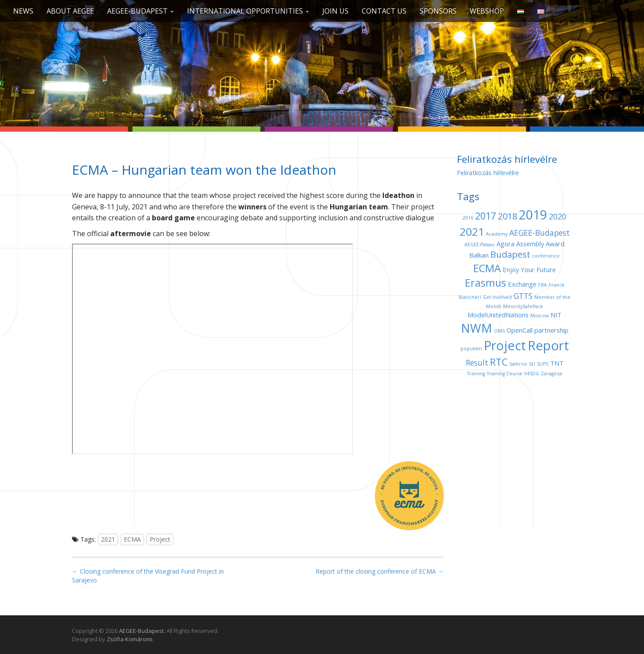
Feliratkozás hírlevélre (488, 173)
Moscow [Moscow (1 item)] (540, 316)
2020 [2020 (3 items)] (558, 216)
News (23, 11)
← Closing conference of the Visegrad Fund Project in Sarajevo (148, 576)
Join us (335, 11)
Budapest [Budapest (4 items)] (510, 254)
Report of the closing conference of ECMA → (380, 571)
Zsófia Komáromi (130, 639)
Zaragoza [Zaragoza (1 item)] (551, 374)
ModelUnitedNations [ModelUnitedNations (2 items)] (498, 315)
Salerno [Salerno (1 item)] (518, 364)
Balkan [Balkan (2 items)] (479, 255)
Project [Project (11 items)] (505, 345)
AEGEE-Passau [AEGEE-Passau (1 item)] (480, 244)
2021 (108, 539)
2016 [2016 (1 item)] (468, 218)
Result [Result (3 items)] (477, 363)
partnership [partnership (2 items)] (551, 330)
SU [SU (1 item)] (532, 364)
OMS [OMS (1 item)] (499, 331)
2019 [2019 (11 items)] (533, 214)
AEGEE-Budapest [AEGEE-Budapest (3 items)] (540, 233)
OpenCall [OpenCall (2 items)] (520, 330)
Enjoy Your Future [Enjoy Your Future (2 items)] (529, 270)
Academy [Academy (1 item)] (497, 234)
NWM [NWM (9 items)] (477, 328)
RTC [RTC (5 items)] (499, 362)
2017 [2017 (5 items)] (486, 216)
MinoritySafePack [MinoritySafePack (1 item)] (523, 306)
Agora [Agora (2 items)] (505, 244)
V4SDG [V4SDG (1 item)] (532, 374)
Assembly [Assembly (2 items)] (530, 244)
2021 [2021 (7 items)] (472, 232)
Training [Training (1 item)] (476, 374)
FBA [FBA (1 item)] (543, 285)
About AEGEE (70, 11)
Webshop (487, 11)
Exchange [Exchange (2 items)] (522, 284)
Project (160, 539)
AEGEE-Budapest (140, 11)
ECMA (132, 539)
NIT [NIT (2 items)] (556, 315)
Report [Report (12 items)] (548, 345)
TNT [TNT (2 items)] (557, 363)
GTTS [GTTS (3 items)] (523, 296)
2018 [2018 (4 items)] (507, 216)
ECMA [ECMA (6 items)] (487, 268)
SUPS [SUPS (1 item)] (543, 364)
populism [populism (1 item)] (471, 349)
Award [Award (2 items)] (555, 244)
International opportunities (248, 11)
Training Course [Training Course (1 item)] (505, 374)
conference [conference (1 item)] (546, 256)
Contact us (384, 11)
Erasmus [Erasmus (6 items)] (486, 283)
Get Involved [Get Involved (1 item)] (497, 297)
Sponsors (438, 11)
